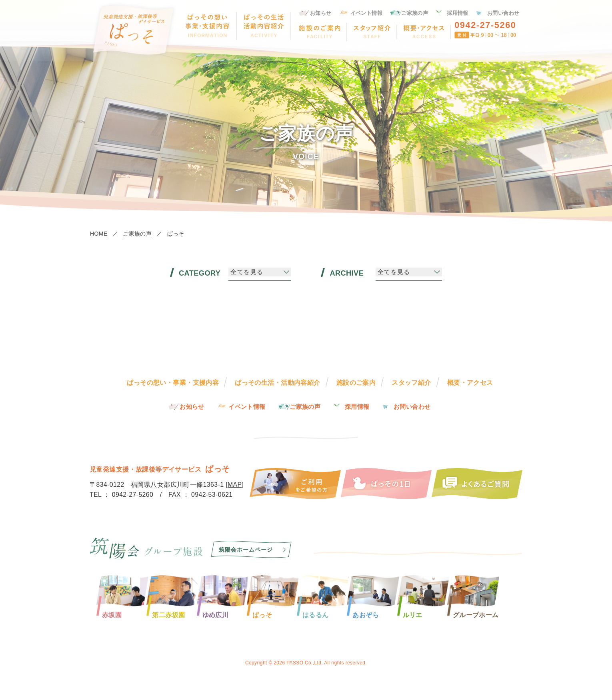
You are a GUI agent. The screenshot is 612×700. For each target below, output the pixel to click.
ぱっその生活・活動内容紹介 (277, 382)
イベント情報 (367, 13)
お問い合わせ (503, 13)
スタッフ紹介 (411, 382)
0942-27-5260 (485, 25)
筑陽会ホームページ (246, 550)
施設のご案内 (356, 382)
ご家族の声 (415, 13)
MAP (235, 485)
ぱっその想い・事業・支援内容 (173, 382)
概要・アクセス (470, 382)
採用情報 (458, 13)
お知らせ (321, 13)
